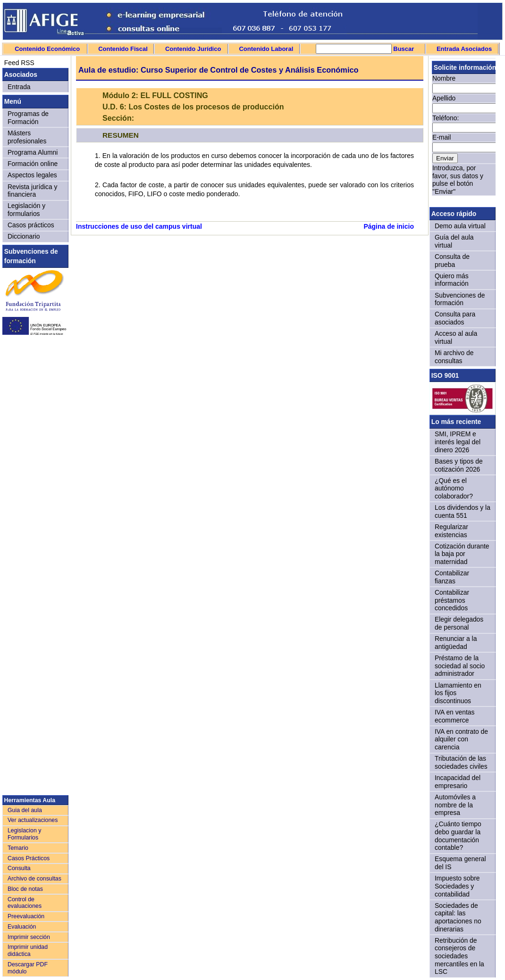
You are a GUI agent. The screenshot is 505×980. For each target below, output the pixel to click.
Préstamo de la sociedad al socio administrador (460, 666)
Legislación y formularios (26, 210)
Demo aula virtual (460, 226)
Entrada (19, 87)
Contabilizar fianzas (452, 577)
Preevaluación (26, 916)
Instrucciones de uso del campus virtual (139, 226)
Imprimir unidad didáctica (28, 951)
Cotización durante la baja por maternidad (462, 554)
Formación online (33, 164)
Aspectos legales (32, 175)
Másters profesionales (27, 137)
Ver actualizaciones (33, 820)
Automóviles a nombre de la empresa (455, 805)
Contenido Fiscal (123, 49)
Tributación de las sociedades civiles (461, 762)
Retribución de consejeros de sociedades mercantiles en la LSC (459, 956)
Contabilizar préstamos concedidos (452, 600)
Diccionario (24, 236)
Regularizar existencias (451, 531)
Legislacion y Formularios (24, 834)
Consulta (19, 868)
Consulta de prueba (452, 261)
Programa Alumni (33, 152)
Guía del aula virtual (454, 241)
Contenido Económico (47, 49)
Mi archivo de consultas (454, 357)
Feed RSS (18, 63)
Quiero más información (452, 280)
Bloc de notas (25, 889)
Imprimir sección (29, 937)
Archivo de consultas (34, 879)
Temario (18, 848)
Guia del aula (25, 810)
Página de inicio (389, 226)
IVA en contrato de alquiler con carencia (461, 739)
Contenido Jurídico (193, 49)
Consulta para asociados (455, 318)
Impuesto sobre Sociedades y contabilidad (457, 886)
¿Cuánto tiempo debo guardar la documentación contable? (458, 836)
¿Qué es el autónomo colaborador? (454, 488)
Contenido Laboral (266, 49)
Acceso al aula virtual (456, 337)
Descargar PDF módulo (28, 968)
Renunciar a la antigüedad (456, 643)
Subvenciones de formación (460, 299)
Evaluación (22, 927)
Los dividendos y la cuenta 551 (463, 511)
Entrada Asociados (464, 49)
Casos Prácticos (29, 858)
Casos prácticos (31, 225)
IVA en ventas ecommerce (455, 716)
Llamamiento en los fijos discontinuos (458, 693)
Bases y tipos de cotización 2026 (459, 465)
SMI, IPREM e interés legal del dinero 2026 (458, 442)
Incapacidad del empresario (458, 782)
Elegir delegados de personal (459, 623)
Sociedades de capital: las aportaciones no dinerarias (458, 917)
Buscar (403, 49)
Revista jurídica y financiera (33, 191)
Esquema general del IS (460, 863)
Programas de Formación (28, 118)
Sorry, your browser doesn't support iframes (463, 131)
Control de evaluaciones (25, 903)
